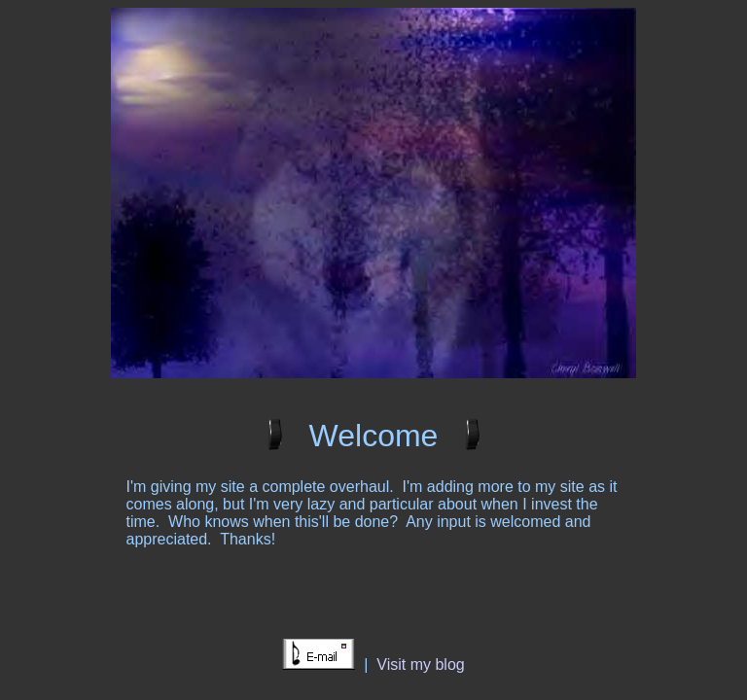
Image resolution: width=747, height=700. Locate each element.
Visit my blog (420, 665)
